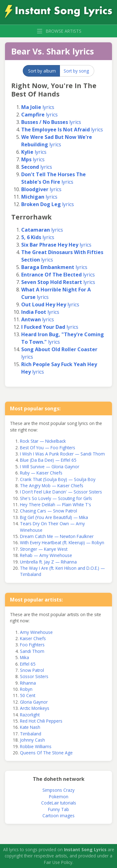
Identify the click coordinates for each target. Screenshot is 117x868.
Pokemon (59, 797)
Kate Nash (30, 727)
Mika (24, 657)
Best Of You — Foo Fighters (48, 448)
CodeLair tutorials (59, 803)
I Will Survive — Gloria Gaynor (50, 467)
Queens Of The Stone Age (46, 753)
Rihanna (28, 683)
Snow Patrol (32, 670)
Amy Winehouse (36, 632)
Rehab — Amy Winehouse (46, 555)
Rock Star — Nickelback (43, 441)
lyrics (38, 107)
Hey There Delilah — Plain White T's (56, 505)
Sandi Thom (32, 651)
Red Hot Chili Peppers (41, 721)
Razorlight (30, 715)
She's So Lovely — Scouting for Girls (56, 498)
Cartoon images (58, 816)
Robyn (26, 689)
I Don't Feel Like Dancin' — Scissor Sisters (61, 492)
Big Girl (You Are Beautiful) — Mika (54, 517)
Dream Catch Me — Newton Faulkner (57, 536)
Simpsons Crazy (58, 790)
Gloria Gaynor (34, 702)
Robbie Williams (36, 746)
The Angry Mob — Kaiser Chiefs (52, 486)
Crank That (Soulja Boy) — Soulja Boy (58, 479)
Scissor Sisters (34, 676)
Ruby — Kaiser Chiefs (41, 473)
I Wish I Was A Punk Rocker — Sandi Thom (62, 454)
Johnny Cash (32, 740)
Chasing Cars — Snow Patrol (49, 511)
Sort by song (76, 71)
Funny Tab (58, 809)
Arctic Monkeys (35, 708)
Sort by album (42, 71)
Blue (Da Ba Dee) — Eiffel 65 (48, 460)
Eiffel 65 (28, 664)
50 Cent (28, 695)
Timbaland (31, 734)
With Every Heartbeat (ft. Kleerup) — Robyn (62, 542)
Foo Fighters (32, 645)
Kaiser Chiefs (33, 638)
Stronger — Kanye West (44, 549)
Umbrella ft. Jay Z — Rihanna (48, 562)
